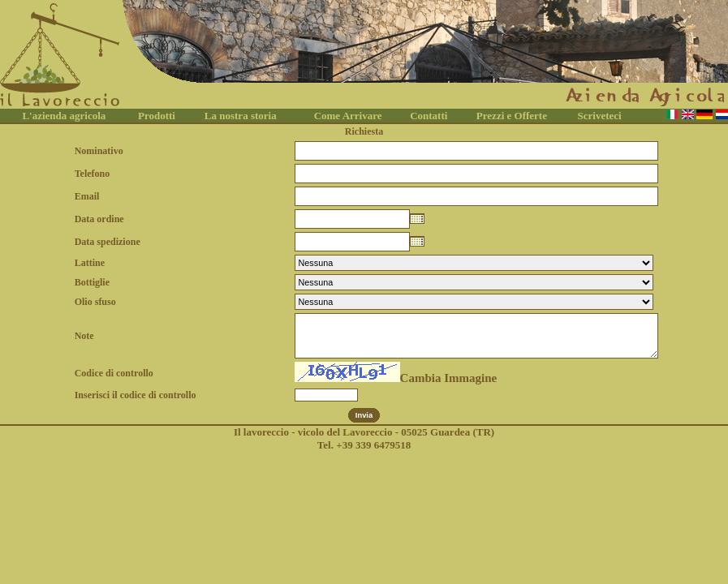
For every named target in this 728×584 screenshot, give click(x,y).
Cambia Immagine (449, 378)
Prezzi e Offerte (512, 116)
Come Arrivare (348, 116)
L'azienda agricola (64, 116)
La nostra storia (241, 116)
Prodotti (157, 116)
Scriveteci (600, 116)
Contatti (429, 116)
